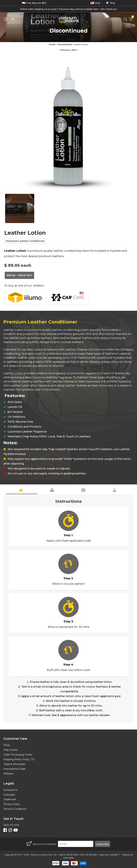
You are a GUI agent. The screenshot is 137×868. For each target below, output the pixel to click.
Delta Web (68, 858)
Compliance (10, 790)
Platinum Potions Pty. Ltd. (44, 855)
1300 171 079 (11, 825)
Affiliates (8, 774)
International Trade (14, 769)
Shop (95, 3)
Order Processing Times (18, 755)
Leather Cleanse (76, 350)
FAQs (7, 745)
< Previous (64, 50)
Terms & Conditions (15, 809)
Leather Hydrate (76, 386)
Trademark (10, 799)
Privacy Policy (12, 804)
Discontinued (65, 44)
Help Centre (11, 750)
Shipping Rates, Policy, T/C (19, 759)
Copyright (9, 795)
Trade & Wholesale (14, 764)
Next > (75, 50)
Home (52, 44)
